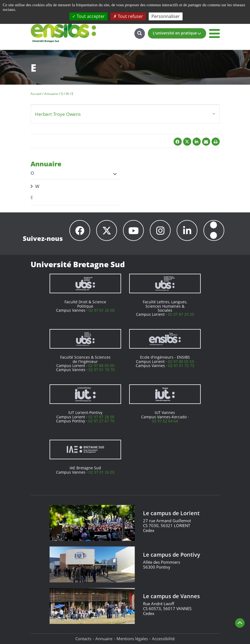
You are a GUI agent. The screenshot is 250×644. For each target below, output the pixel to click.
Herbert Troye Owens (58, 114)
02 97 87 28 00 (101, 417)
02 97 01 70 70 (102, 370)
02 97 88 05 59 (181, 361)
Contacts (83, 639)
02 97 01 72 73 (181, 366)
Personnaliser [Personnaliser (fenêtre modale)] (166, 16)
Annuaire (104, 639)
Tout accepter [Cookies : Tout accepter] (88, 16)
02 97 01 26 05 (102, 472)
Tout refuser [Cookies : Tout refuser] (128, 16)
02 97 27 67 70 (101, 421)
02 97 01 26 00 (102, 310)
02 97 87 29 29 (181, 314)
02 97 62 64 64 (165, 421)
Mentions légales (132, 639)
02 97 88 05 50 (101, 366)
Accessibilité (163, 639)
